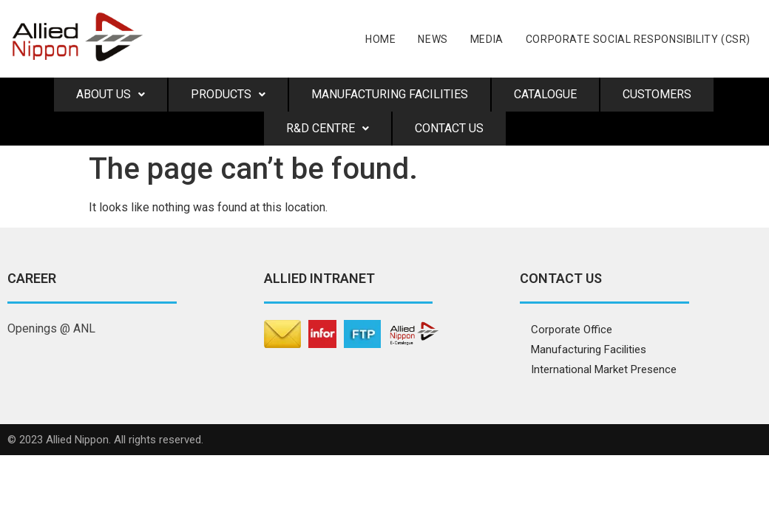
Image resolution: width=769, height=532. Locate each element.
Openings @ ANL (51, 328)
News (433, 39)
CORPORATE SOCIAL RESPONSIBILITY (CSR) (638, 39)
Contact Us (449, 128)
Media (487, 39)
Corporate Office (572, 330)
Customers (657, 94)
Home (380, 39)
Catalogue (545, 94)
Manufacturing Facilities (390, 94)
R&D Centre (328, 128)
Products (228, 94)
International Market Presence (604, 369)
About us (111, 94)
